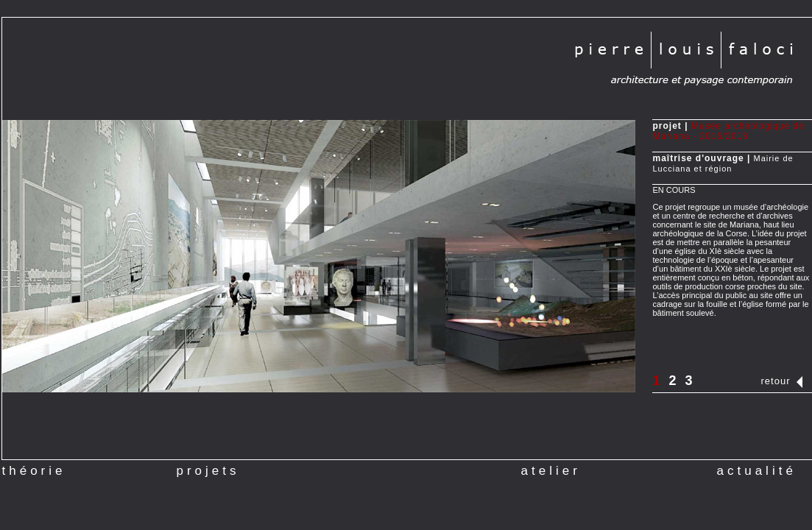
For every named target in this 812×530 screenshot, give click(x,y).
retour (776, 381)
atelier (551, 467)
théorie (34, 471)
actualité (757, 467)
